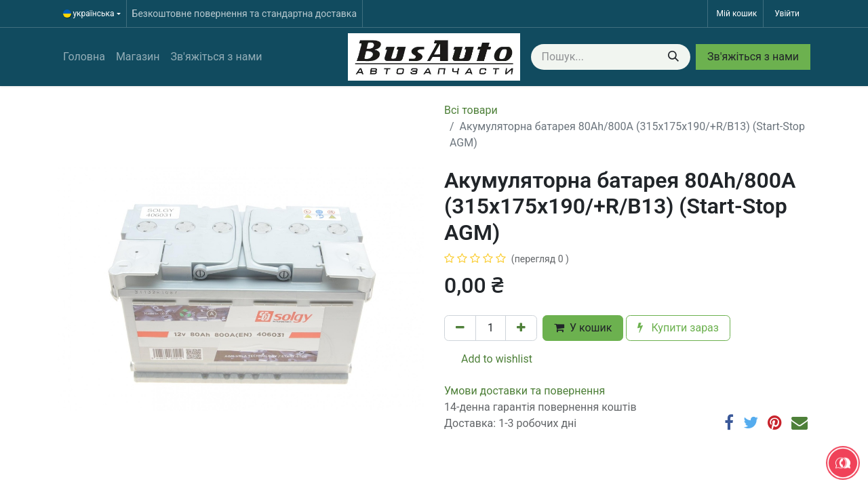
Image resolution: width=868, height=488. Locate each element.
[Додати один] (521, 328)
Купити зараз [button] (678, 328)
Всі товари (471, 110)
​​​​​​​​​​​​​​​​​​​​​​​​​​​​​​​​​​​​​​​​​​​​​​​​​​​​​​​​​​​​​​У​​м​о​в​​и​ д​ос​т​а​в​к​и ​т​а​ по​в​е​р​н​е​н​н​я (525, 391)
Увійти (787, 14)
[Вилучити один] (460, 328)
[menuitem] (84, 57)
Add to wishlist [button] (489, 359)
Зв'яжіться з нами (753, 57)
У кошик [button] (583, 328)
